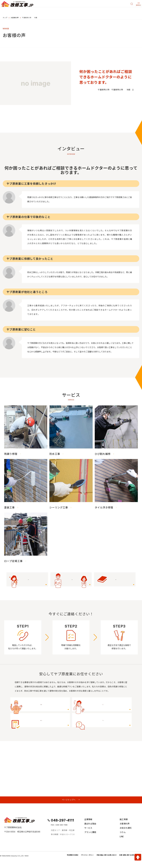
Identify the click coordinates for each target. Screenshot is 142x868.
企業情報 (88, 821)
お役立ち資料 (126, 829)
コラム (123, 833)
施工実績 (124, 821)
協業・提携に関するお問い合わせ (127, 856)
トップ (5, 18)
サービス (88, 829)
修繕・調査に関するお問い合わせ (100, 856)
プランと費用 (90, 833)
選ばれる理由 (90, 825)
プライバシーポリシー (78, 856)
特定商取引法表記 (61, 856)
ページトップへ (69, 800)
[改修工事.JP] (17, 4)
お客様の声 (15, 18)
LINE (122, 838)
